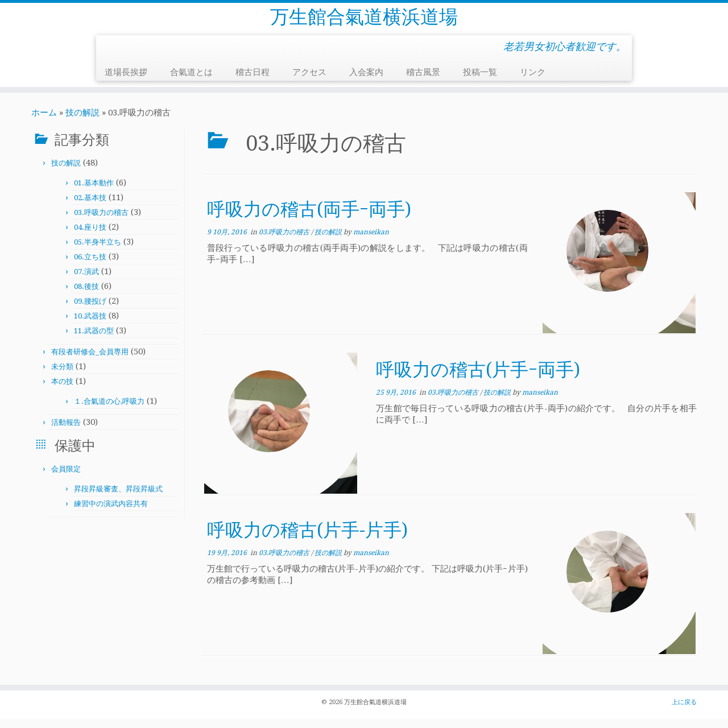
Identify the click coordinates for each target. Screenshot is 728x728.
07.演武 (86, 281)
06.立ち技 (90, 266)
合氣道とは (191, 81)
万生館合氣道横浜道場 (364, 22)
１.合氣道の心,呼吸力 (109, 410)
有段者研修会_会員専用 (90, 361)
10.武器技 (90, 325)
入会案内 (366, 81)
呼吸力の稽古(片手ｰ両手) (478, 379)
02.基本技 (90, 207)
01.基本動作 (94, 192)
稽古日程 (253, 81)
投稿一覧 (480, 81)
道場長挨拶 (126, 81)
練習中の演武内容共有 (111, 513)
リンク (533, 81)
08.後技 (86, 295)
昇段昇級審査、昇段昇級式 (118, 498)
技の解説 (82, 122)
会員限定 (66, 478)
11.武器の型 (94, 340)
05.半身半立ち (98, 251)
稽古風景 (423, 81)
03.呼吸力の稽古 (101, 222)
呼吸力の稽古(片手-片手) (307, 539)
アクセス (309, 81)
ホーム (44, 122)
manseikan (371, 241)
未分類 (62, 376)
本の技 (62, 390)
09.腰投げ (90, 310)
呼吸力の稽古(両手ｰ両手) (309, 218)
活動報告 (66, 431)
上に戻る (684, 711)
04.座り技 (90, 236)
